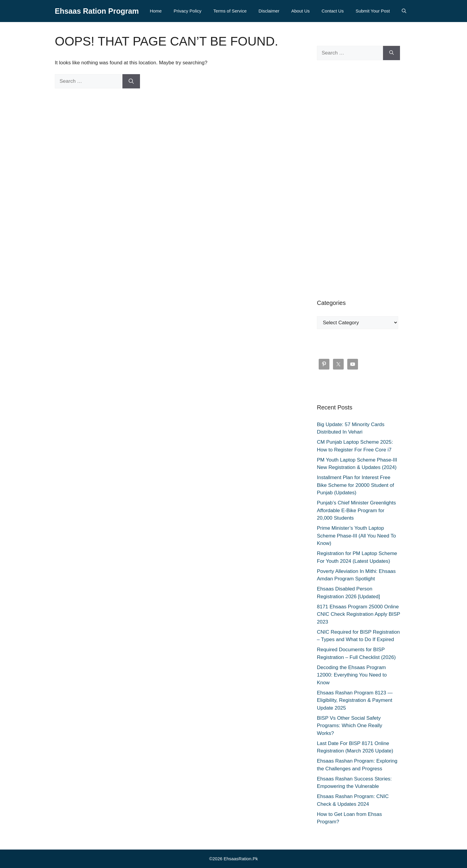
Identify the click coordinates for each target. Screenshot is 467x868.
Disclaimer (269, 11)
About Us (301, 11)
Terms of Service (230, 11)
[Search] (131, 81)
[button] (404, 11)
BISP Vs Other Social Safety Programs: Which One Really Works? (350, 726)
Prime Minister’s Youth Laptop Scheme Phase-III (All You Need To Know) (356, 536)
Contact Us (333, 11)
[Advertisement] (359, 179)
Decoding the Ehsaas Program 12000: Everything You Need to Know (352, 675)
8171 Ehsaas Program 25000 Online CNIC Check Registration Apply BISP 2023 (358, 614)
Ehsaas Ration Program (97, 11)
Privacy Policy (187, 11)
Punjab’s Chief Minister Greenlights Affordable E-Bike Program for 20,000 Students (356, 510)
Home (156, 11)
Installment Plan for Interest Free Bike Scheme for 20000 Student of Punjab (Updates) (355, 485)
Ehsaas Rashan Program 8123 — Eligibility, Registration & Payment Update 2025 (355, 700)
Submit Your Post (373, 11)
